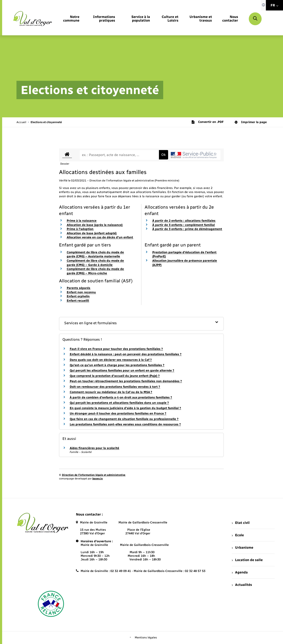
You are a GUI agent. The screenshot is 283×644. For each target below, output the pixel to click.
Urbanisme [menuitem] (243, 547)
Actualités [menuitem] (242, 585)
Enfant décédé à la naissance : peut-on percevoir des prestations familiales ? (126, 354)
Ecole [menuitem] (238, 535)
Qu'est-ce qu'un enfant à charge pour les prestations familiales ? (117, 365)
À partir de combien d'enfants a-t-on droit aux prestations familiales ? (121, 397)
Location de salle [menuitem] (247, 560)
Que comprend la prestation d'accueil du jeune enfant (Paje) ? (115, 376)
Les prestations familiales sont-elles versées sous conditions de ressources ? (125, 424)
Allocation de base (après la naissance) (95, 225)
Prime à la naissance (82, 221)
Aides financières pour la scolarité (94, 448)
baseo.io (98, 479)
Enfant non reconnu (81, 292)
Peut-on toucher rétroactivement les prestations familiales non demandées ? (126, 381)
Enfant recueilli (78, 301)
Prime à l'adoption (80, 229)
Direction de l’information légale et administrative (94, 475)
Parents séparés (79, 288)
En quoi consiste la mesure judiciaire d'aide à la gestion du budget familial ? (125, 408)
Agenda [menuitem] (240, 572)
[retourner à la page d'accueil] (33, 19)
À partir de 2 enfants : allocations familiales (184, 221)
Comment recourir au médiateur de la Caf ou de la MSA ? (111, 392)
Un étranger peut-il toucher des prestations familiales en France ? (118, 413)
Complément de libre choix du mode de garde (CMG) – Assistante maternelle (95, 254)
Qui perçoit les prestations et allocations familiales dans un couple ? (119, 403)
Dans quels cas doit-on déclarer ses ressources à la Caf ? (111, 360)
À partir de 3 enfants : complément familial (184, 225)
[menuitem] (70, 19)
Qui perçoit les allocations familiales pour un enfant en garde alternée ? (122, 371)
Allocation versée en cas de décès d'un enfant (100, 237)
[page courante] (46, 122)
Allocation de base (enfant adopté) (92, 233)
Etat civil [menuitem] (241, 523)
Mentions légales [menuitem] (146, 637)
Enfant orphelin (78, 296)
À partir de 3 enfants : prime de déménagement (187, 229)
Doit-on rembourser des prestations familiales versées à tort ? (115, 387)
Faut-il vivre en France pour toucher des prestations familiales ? (116, 349)
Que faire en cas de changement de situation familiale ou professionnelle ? (124, 419)
